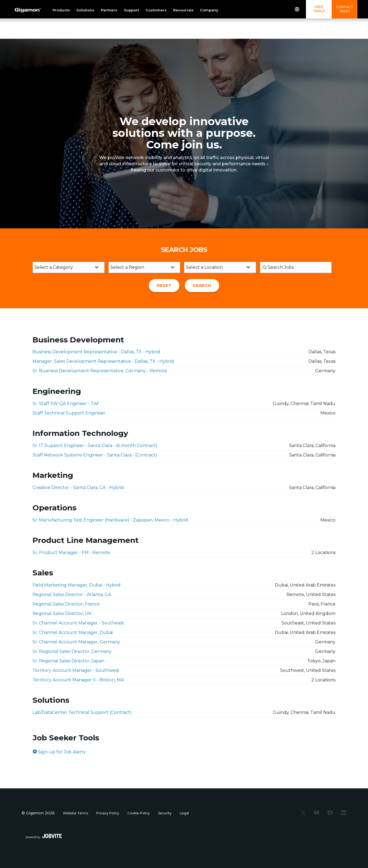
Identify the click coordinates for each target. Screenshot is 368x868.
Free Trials (319, 9)
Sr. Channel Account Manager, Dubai (73, 632)
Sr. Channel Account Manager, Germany (76, 642)
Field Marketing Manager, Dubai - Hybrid (77, 585)
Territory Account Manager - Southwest (76, 670)
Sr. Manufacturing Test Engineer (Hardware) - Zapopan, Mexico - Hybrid (110, 520)
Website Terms (75, 813)
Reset (164, 285)
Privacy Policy (108, 813)
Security (165, 813)
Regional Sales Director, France (66, 604)
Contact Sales (345, 9)
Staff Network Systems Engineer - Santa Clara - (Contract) (95, 455)
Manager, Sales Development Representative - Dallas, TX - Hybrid (103, 361)
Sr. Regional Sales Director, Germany (72, 651)
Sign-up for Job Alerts (59, 752)
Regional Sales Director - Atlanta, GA (72, 595)
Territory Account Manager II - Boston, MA (78, 680)
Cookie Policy (139, 813)
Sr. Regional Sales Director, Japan (68, 661)
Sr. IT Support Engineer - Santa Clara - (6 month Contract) (95, 446)
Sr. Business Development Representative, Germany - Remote (100, 371)
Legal (184, 813)
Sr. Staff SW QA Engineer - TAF (66, 404)
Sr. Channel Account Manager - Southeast (78, 623)
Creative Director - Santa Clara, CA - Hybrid (78, 488)
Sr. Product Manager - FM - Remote (71, 553)
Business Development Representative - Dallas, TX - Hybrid (96, 352)
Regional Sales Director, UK (62, 613)
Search (202, 285)
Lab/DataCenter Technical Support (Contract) (82, 712)
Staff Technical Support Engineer (69, 413)
